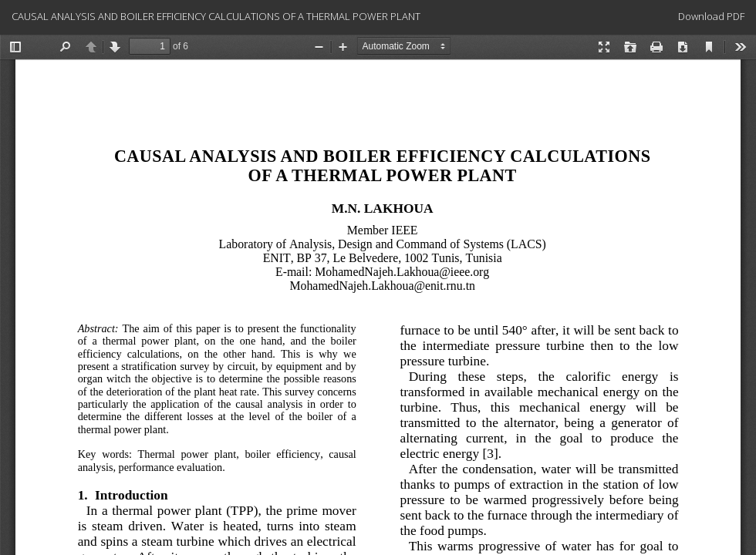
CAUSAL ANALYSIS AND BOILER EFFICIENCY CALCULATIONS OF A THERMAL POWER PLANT (216, 16)
